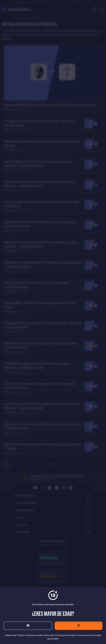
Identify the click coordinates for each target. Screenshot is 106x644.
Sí (79, 626)
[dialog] (53, 322)
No (28, 626)
